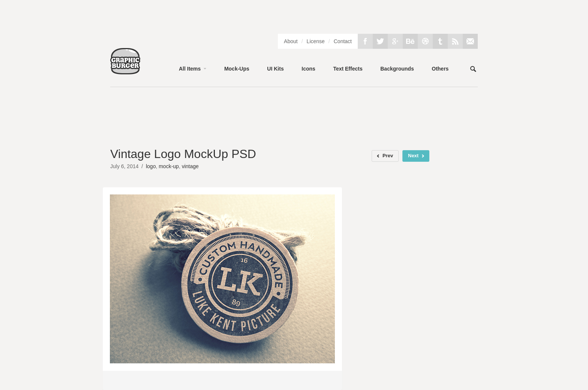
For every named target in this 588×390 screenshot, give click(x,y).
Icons (308, 69)
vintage (190, 166)
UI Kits (275, 69)
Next (413, 156)
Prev (388, 156)
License (316, 41)
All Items (190, 69)
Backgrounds (397, 69)
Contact (343, 41)
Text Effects (348, 69)
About (291, 41)
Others (440, 69)
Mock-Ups (237, 69)
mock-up (169, 166)
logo (151, 166)
